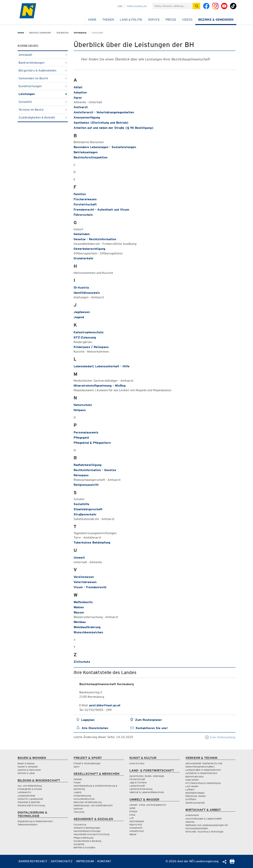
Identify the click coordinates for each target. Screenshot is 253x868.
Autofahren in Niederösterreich (201, 773)
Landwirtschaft (137, 786)
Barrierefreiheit (33, 861)
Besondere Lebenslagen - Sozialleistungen (105, 147)
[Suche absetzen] (196, 6)
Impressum (85, 861)
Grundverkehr (84, 258)
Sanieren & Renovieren (29, 770)
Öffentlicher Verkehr (196, 796)
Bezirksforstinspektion (90, 157)
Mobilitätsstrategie (195, 793)
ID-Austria (81, 288)
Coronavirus (80, 825)
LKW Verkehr (192, 786)
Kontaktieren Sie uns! (152, 728)
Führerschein (83, 215)
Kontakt (104, 861)
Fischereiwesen (85, 199)
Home (92, 20)
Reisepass (81, 475)
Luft (131, 818)
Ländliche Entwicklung (141, 789)
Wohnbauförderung (87, 627)
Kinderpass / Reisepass (91, 347)
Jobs (120, 6)
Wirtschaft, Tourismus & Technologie (204, 832)
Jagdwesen (82, 312)
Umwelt (79, 558)
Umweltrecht (136, 828)
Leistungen (43, 94)
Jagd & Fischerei (138, 782)
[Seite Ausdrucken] (232, 863)
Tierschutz (79, 812)
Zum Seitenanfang (220, 737)
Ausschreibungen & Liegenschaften (204, 819)
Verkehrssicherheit (195, 803)
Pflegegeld (81, 438)
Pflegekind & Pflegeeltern (92, 443)
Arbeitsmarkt (192, 815)
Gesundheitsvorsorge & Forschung (92, 834)
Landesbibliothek (26, 796)
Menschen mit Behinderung (88, 802)
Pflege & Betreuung (84, 838)
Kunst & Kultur (137, 763)
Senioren (78, 809)
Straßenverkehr (85, 514)
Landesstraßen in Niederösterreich (203, 770)
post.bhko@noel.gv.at (105, 705)
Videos (187, 20)
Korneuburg (80, 33)
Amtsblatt (43, 55)
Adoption (80, 92)
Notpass (80, 410)
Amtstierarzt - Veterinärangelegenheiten (104, 112)
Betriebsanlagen (86, 152)
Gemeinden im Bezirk (43, 78)
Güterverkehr (192, 780)
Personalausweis (86, 432)
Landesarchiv (24, 792)
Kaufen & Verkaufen (28, 767)
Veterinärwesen (85, 582)
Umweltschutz (137, 831)
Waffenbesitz (83, 602)
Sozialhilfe (81, 504)
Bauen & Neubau (26, 763)
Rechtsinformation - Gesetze (95, 470)
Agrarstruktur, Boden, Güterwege (147, 776)
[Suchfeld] (173, 6)
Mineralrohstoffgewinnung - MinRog (100, 386)
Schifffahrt (191, 799)
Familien (80, 194)
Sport (76, 767)
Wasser (79, 612)
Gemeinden (82, 234)
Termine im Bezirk (43, 110)
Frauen (77, 782)
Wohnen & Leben (26, 773)
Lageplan (88, 720)
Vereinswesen (84, 577)
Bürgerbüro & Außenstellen (43, 70)
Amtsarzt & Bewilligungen (87, 828)
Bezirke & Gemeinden (216, 20)
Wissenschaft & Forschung (31, 805)
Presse (171, 20)
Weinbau (80, 622)
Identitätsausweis (87, 293)
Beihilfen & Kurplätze (84, 847)
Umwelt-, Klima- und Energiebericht (148, 805)
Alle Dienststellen (95, 728)
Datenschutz (62, 861)
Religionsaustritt (86, 485)
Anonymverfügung (87, 117)
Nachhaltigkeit (137, 821)
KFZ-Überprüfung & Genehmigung (203, 783)
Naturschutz (83, 405)
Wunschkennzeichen (88, 632)
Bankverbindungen (43, 63)
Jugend (79, 317)
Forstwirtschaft (85, 204)
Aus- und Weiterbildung (30, 786)
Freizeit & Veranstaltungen (87, 763)
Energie (133, 811)
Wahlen (79, 607)
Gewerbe (190, 822)
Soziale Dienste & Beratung (87, 841)
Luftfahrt (190, 790)
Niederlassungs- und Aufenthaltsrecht (93, 805)
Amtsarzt (81, 107)
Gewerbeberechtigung (89, 249)
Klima (132, 815)
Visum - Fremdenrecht (90, 587)
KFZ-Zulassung (85, 337)
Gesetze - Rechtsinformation (95, 239)
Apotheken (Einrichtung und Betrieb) (101, 123)
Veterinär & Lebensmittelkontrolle (147, 792)
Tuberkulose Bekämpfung (92, 542)
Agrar (78, 98)
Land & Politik (131, 20)
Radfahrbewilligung (88, 465)
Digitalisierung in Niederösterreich (35, 821)
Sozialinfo (43, 102)
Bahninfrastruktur (195, 777)
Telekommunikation (28, 825)
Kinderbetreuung (82, 796)
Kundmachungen (43, 86)
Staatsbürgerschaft (88, 509)
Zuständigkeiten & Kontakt (43, 117)
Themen (108, 20)
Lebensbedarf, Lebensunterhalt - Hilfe (102, 366)
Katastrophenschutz (89, 332)
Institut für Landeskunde (30, 799)
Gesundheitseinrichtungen (87, 831)
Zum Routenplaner (149, 720)
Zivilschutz (82, 662)
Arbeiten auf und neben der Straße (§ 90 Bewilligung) (114, 128)
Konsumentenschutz (84, 799)
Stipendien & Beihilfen (29, 802)
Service (154, 20)
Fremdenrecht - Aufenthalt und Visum (101, 210)
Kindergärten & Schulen (30, 789)
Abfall (78, 87)
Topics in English (137, 6)
